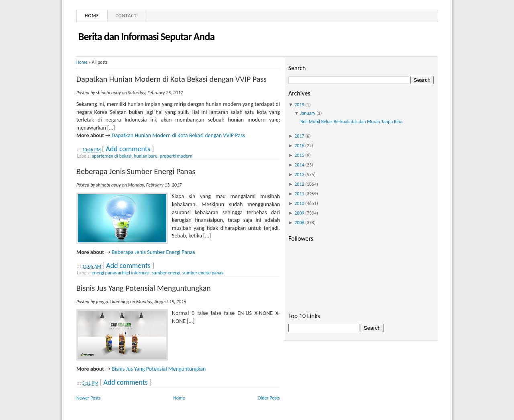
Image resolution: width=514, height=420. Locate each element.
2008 (299, 223)
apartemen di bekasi (111, 156)
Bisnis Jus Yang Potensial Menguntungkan (144, 288)
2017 (299, 136)
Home (92, 16)
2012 (299, 184)
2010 (299, 203)
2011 (299, 194)
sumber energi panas (203, 273)
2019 (299, 105)
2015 (299, 155)
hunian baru (146, 156)
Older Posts (269, 398)
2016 (299, 146)
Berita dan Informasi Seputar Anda (146, 37)
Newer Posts (89, 398)
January (308, 113)
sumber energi (166, 273)
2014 (299, 165)
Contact (126, 16)
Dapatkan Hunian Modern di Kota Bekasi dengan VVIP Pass (171, 79)
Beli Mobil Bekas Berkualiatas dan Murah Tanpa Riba (351, 122)
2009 (299, 213)
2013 (299, 174)
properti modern (176, 156)
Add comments (128, 149)
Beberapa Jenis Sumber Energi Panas (136, 171)
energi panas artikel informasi (120, 273)
